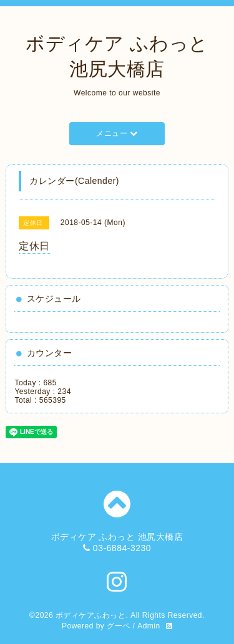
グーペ (119, 626)
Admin (149, 626)
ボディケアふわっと (91, 615)
